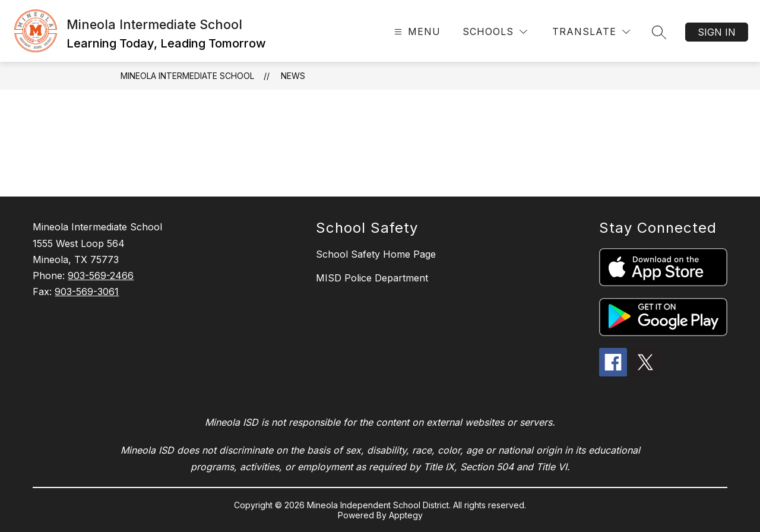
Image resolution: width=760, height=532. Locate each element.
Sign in (717, 32)
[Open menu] (416, 32)
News (293, 76)
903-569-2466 (101, 275)
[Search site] (659, 32)
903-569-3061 (87, 292)
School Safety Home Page (376, 254)
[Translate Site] (591, 32)
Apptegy (406, 515)
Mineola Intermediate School (187, 76)
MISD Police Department (372, 278)
